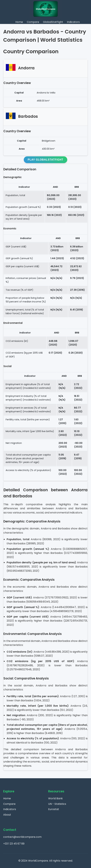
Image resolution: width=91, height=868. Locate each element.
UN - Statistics (57, 804)
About (7, 815)
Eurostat (54, 809)
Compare (33, 22)
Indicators (73, 22)
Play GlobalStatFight (45, 160)
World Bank (55, 798)
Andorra (26, 68)
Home (19, 22)
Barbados (28, 116)
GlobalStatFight (53, 22)
